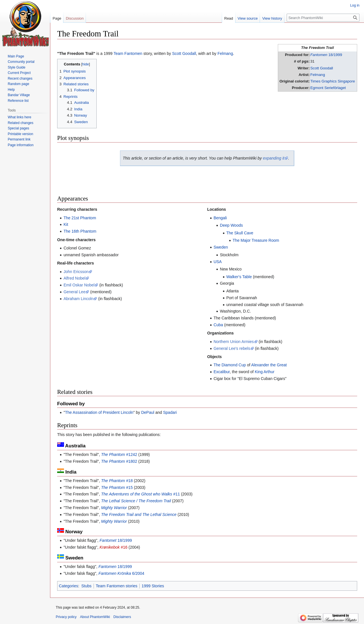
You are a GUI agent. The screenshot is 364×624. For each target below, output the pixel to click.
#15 (117, 487)
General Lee (74, 292)
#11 (140, 494)
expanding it (274, 158)
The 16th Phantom (80, 231)
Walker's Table (239, 277)
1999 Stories (153, 586)
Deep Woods (231, 225)
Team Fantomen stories (117, 586)
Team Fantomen (128, 53)
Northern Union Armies (234, 342)
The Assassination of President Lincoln (99, 412)
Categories (69, 586)
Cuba (218, 325)
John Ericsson (76, 272)
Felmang (318, 75)
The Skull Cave (240, 233)
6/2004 (121, 573)
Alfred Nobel (74, 278)
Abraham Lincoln (78, 299)
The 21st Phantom (80, 218)
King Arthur (265, 372)
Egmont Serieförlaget (328, 88)
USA (218, 262)
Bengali (220, 218)
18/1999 (326, 55)
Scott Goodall (322, 68)
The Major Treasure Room (256, 240)
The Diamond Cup (230, 365)
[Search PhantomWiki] (323, 18)
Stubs (86, 586)
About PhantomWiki (95, 617)
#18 (117, 481)
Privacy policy (66, 617)
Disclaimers (122, 617)
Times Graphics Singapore (333, 81)
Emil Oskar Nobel (79, 285)
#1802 (119, 461)
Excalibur (222, 372)
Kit (66, 224)
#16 (113, 547)
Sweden (221, 247)
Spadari (170, 412)
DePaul (148, 412)
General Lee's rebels (232, 348)
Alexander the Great (269, 365)
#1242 (119, 454)
